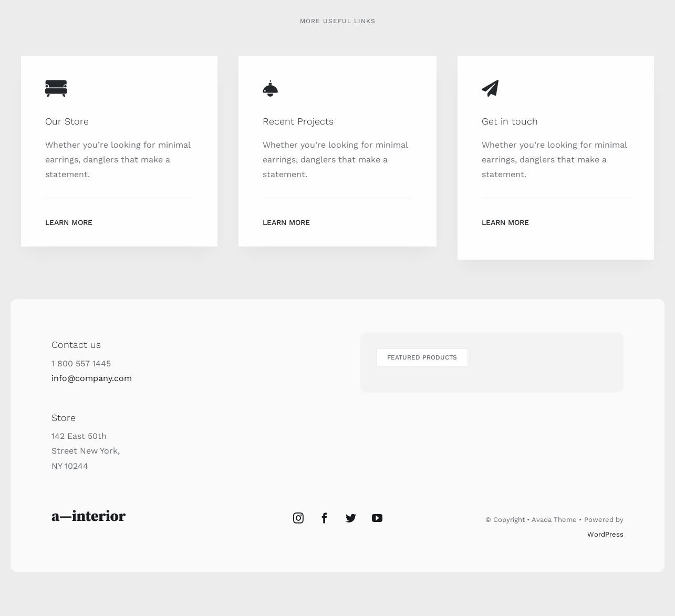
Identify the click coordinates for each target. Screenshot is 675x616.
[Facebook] (325, 518)
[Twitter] (351, 518)
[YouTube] (377, 518)
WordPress (605, 534)
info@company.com (92, 378)
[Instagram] (298, 518)
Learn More (69, 222)
